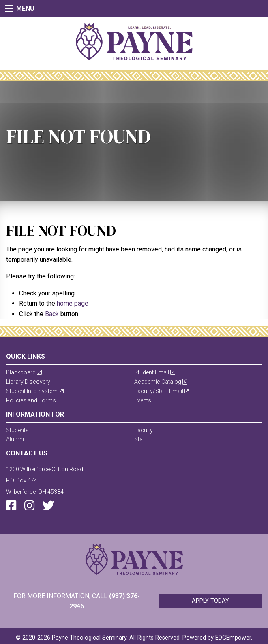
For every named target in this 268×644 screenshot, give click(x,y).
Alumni (15, 439)
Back (52, 314)
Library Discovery (28, 382)
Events (143, 400)
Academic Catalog (161, 382)
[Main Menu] (9, 9)
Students (17, 430)
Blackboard (24, 372)
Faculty (144, 430)
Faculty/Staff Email (162, 391)
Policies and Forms (31, 400)
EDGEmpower (233, 638)
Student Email (155, 372)
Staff (140, 439)
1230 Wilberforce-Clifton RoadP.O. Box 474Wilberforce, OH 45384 (45, 480)
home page (73, 303)
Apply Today (210, 601)
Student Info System (35, 391)
